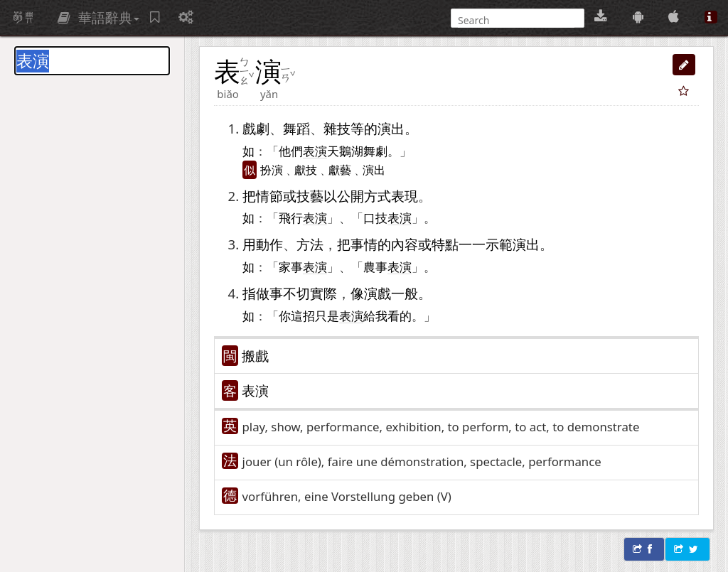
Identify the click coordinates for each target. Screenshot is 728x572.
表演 (255, 390)
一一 (472, 244)
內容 (405, 244)
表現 (405, 196)
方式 (378, 196)
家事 (291, 266)
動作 (269, 244)
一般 (405, 293)
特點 (445, 244)
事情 (364, 244)
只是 (327, 315)
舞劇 (375, 151)
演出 (391, 128)
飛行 (291, 217)
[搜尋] (516, 20)
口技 (375, 217)
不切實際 (310, 293)
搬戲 (255, 356)
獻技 (306, 170)
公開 (350, 196)
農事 (375, 266)
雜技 (337, 128)
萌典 (23, 18)
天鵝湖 (345, 151)
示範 (499, 244)
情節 (269, 196)
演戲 (378, 293)
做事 (269, 293)
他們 (291, 151)
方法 (310, 244)
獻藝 (340, 170)
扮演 (272, 170)
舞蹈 (296, 128)
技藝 (310, 196)
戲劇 (256, 128)
